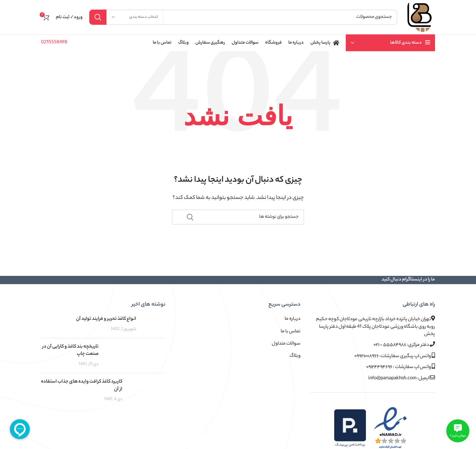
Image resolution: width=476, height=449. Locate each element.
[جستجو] (243, 17)
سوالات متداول (286, 344)
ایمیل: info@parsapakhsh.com (402, 378)
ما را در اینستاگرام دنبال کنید (408, 280)
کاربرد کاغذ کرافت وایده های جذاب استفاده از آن (82, 386)
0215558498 (54, 43)
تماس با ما (291, 332)
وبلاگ (295, 356)
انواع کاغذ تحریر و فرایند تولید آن (106, 319)
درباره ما (293, 319)
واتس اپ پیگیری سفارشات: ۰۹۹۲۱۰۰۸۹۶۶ (395, 356)
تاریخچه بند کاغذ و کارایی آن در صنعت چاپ (70, 351)
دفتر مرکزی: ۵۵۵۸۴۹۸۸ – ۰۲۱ (404, 345)
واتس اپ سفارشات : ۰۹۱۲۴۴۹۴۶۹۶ (401, 367)
